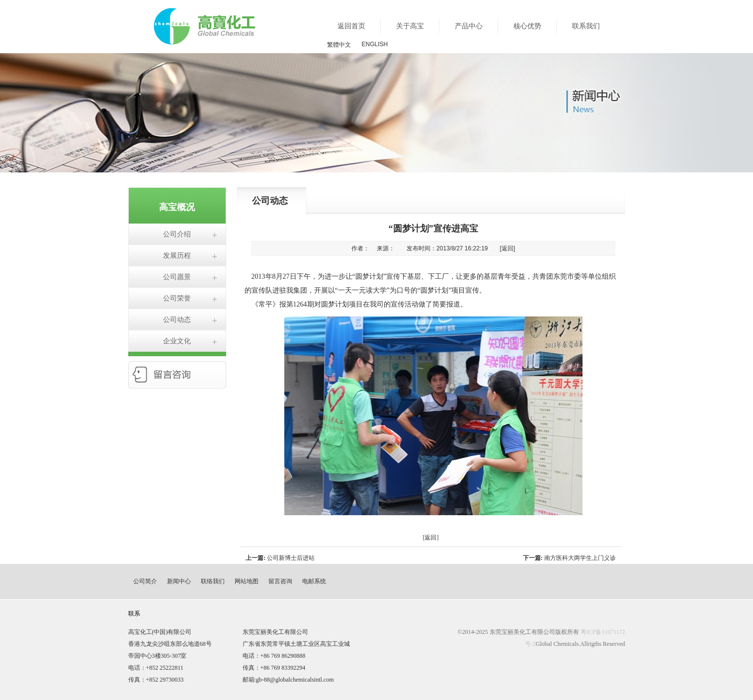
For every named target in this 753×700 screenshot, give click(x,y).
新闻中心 (179, 581)
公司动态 (177, 320)
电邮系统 (314, 581)
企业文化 (177, 341)
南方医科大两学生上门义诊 (580, 558)
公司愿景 (177, 277)
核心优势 (527, 26)
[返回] (508, 248)
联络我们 (213, 581)
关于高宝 (410, 26)
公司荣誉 (177, 298)
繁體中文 (339, 45)
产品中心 (469, 26)
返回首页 (351, 26)
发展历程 (177, 256)
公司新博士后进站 (291, 558)
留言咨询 (280, 581)
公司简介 (145, 581)
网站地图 (247, 581)
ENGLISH (375, 44)
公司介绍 (177, 234)
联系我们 (586, 26)
